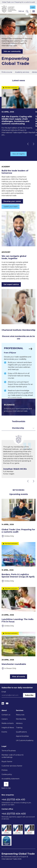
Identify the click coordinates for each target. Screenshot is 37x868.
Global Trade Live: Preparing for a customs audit (18, 2)
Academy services (22, 72)
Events (4, 732)
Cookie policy (7, 774)
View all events (19, 677)
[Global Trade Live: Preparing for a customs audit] (18, 518)
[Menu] (34, 11)
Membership (21, 719)
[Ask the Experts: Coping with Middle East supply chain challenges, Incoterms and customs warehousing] (18, 111)
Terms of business (9, 751)
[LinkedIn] (3, 703)
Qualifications (21, 732)
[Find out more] (18, 370)
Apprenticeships (22, 736)
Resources (20, 715)
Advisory (19, 723)
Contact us (6, 715)
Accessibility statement (11, 779)
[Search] (27, 11)
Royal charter (7, 762)
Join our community (12, 51)
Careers (5, 719)
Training (19, 728)
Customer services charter (12, 766)
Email (4, 692)
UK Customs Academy (25, 740)
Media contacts (8, 723)
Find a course (7, 72)
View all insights (18, 154)
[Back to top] (6, 784)
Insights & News (8, 728)
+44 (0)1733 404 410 (13, 799)
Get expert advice (11, 284)
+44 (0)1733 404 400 (14, 814)
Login (33, 7)
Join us (21, 11)
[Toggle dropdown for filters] (18, 428)
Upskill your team (11, 207)
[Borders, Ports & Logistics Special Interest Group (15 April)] (18, 562)
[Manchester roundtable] (18, 651)
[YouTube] (7, 703)
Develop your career (12, 201)
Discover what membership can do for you (18, 337)
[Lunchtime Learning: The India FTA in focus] (18, 607)
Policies (4, 770)
